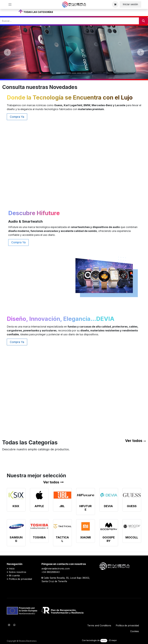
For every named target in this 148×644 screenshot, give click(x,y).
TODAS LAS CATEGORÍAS (38, 12)
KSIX (16, 506)
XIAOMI (85, 537)
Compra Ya (17, 117)
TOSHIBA (39, 537)
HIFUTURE (85, 508)
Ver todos (134, 441)
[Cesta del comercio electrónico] (115, 4)
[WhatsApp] (14, 625)
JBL (62, 506)
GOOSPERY (109, 539)
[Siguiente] (141, 52)
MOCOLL (132, 537)
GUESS (132, 506)
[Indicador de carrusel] (58, 73)
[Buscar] (143, 21)
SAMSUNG (16, 539)
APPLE (39, 506)
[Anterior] (7, 52)
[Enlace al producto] (16, 495)
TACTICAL (62, 539)
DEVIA (108, 506)
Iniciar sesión (130, 4)
